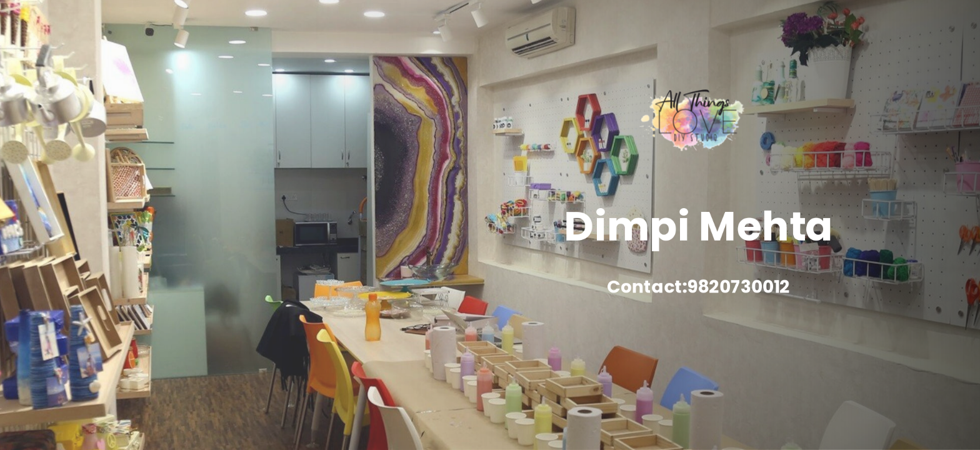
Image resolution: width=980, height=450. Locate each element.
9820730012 (741, 288)
